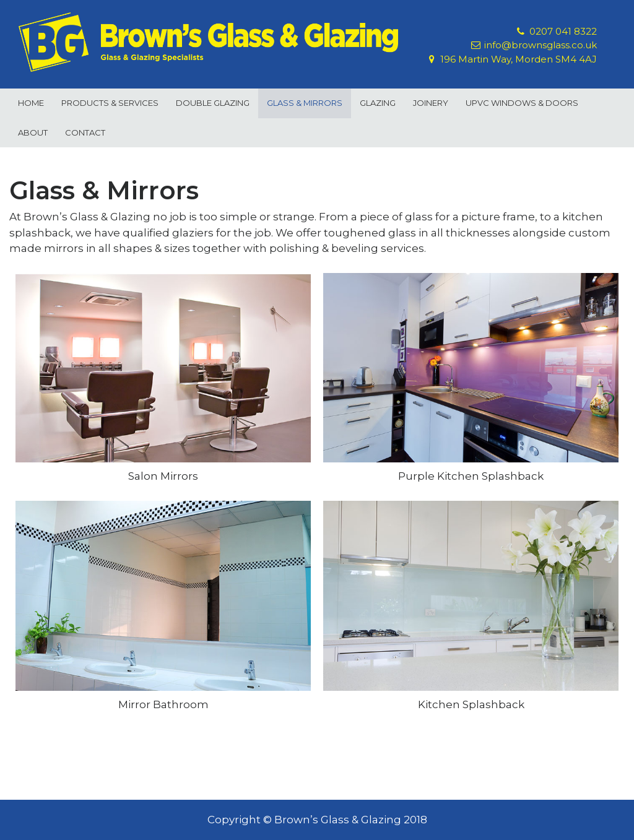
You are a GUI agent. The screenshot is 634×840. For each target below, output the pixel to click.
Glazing (378, 103)
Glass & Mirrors (305, 103)
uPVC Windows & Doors (522, 103)
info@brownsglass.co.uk (541, 45)
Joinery (431, 103)
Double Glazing (213, 103)
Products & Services (110, 103)
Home (31, 103)
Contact (85, 132)
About (33, 132)
